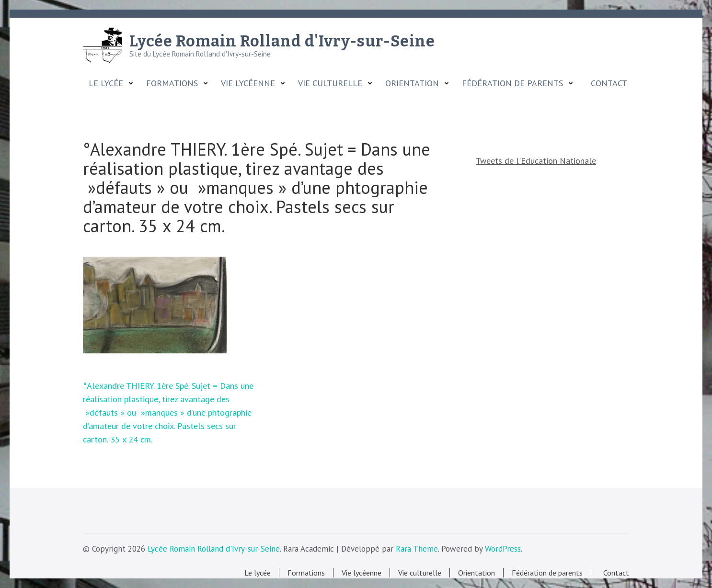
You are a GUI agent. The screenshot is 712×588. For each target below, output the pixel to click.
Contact (607, 83)
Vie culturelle (330, 83)
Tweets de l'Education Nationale (536, 161)
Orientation (412, 83)
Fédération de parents (512, 83)
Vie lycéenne (248, 83)
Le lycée (106, 83)
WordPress (503, 549)
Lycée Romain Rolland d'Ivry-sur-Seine (282, 41)
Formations (172, 83)
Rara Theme (417, 549)
